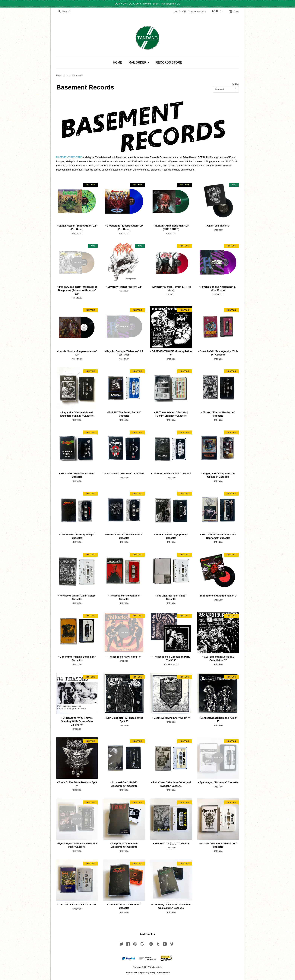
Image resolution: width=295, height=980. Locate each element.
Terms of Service (133, 972)
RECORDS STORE (169, 63)
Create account (197, 11)
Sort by (235, 84)
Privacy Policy (149, 972)
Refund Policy (163, 972)
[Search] (68, 12)
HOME (118, 63)
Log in (177, 11)
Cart (236, 11)
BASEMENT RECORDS (69, 157)
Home (59, 75)
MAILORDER (139, 63)
